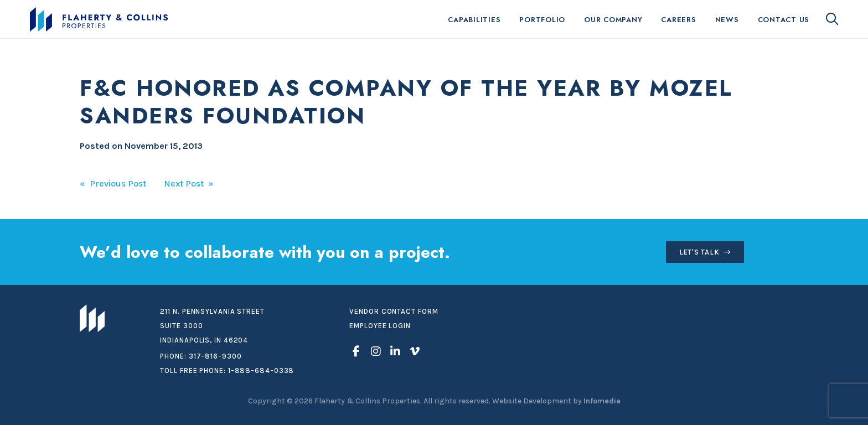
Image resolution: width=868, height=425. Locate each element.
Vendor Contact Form (394, 311)
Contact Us (784, 20)
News (727, 20)
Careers (678, 20)
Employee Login (380, 326)
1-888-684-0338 (261, 370)
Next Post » (189, 183)
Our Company (613, 20)
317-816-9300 (215, 356)
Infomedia (602, 401)
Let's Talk (699, 252)
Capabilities (474, 20)
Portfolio (542, 20)
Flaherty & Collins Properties (99, 19)
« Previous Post (113, 183)
